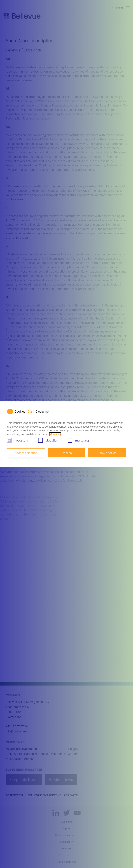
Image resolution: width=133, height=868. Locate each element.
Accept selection (26, 453)
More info (55, 434)
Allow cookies (107, 453)
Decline (67, 453)
